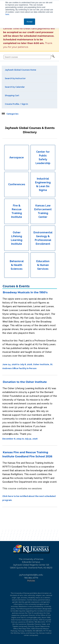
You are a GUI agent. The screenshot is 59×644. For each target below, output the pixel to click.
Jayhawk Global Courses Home (21, 70)
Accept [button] (29, 22)
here (7, 14)
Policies (31, 581)
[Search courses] (27, 57)
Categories (12, 114)
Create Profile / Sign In (16, 104)
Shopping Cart (12, 95)
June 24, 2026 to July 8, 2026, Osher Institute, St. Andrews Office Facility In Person (28, 366)
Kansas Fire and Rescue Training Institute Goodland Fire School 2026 (27, 454)
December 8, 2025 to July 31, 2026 (20, 439)
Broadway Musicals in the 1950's (25, 292)
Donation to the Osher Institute (25, 382)
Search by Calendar (15, 87)
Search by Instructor (15, 78)
